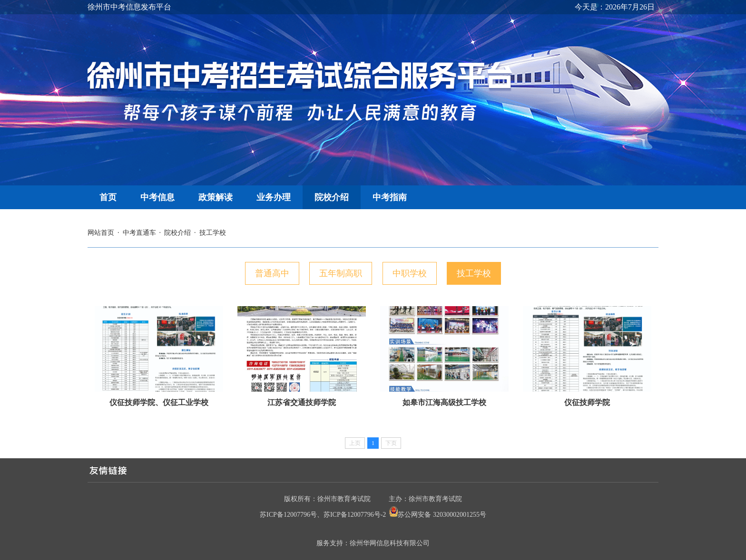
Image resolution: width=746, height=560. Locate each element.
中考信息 (157, 197)
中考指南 (390, 197)
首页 (108, 197)
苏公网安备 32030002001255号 (442, 515)
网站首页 (101, 233)
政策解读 (216, 197)
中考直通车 (139, 233)
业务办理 (274, 197)
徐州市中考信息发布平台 (129, 7)
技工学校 (213, 233)
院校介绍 (332, 197)
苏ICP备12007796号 (288, 515)
